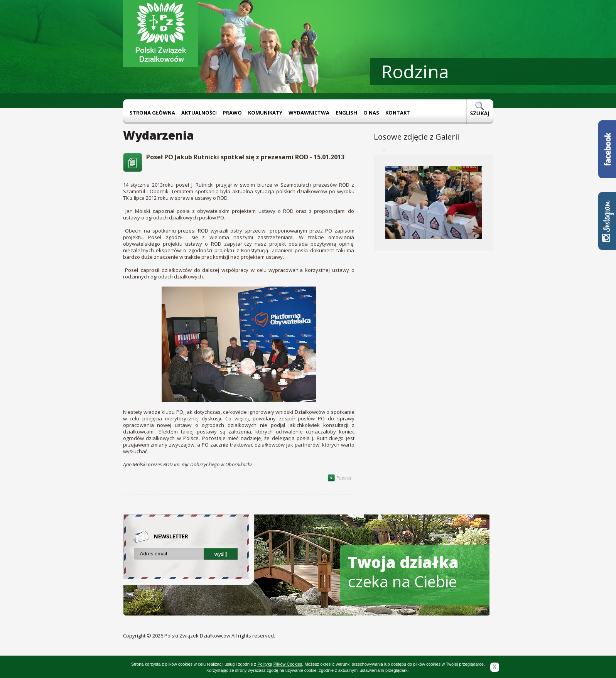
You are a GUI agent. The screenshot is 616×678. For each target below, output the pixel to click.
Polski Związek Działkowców (197, 636)
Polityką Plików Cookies (280, 664)
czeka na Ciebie (403, 572)
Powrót (339, 478)
